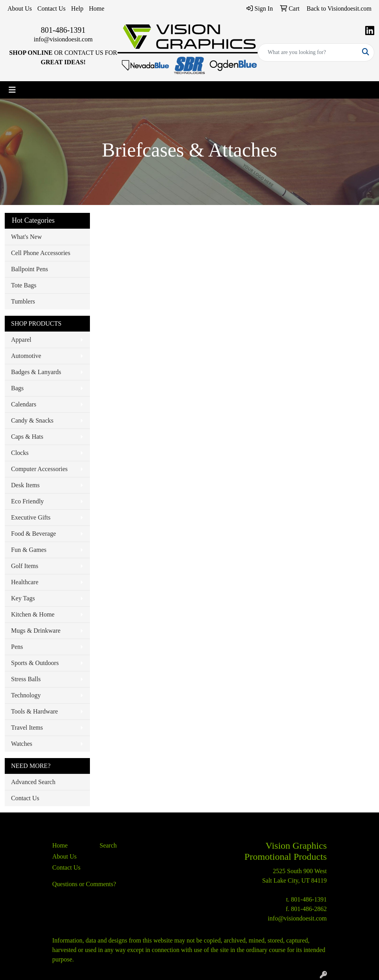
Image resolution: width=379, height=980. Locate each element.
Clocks (20, 453)
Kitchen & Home (33, 614)
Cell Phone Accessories (41, 253)
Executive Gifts (31, 517)
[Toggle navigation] (12, 90)
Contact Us (52, 8)
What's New (26, 237)
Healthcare (25, 582)
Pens (17, 647)
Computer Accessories (39, 469)
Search (108, 845)
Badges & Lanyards (36, 372)
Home (96, 8)
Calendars (24, 404)
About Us (20, 8)
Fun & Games (29, 550)
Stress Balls (26, 679)
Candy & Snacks (32, 420)
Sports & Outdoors (35, 663)
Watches (22, 744)
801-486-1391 (63, 30)
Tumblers (23, 301)
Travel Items (27, 728)
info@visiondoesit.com (63, 39)
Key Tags (23, 598)
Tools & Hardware (35, 711)
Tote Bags (24, 285)
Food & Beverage (34, 534)
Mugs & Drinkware (36, 631)
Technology (26, 695)
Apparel (21, 340)
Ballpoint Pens (30, 269)
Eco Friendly (27, 501)
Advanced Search (33, 782)
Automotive (26, 356)
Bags (17, 388)
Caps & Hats (27, 437)
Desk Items (25, 485)
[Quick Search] (308, 52)
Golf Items (25, 566)
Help (77, 8)
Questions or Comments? (84, 884)
